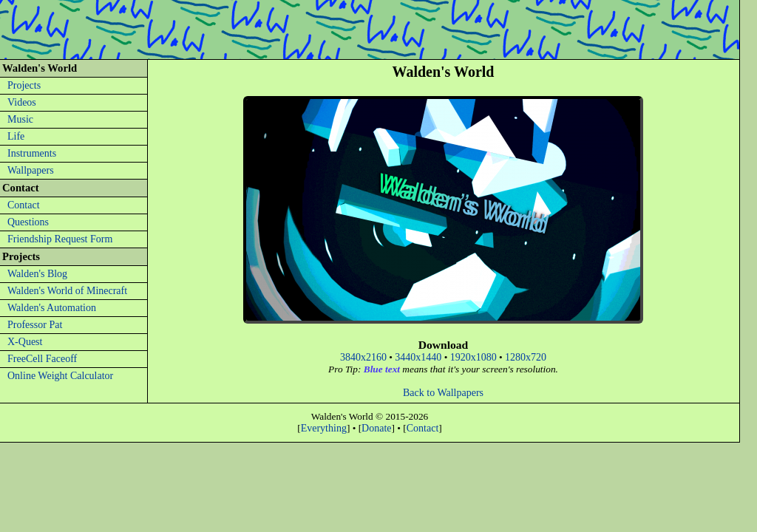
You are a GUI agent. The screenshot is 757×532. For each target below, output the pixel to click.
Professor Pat (35, 325)
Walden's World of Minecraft (67, 291)
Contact (24, 205)
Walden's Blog (37, 274)
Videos (22, 102)
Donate (376, 428)
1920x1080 (473, 357)
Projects (24, 85)
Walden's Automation (52, 308)
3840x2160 (363, 357)
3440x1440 (418, 357)
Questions (28, 222)
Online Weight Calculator (60, 376)
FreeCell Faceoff (42, 359)
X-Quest (25, 342)
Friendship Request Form (60, 239)
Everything (324, 428)
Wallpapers (31, 170)
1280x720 (526, 357)
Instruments (32, 153)
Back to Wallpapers (443, 393)
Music (20, 119)
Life (16, 136)
